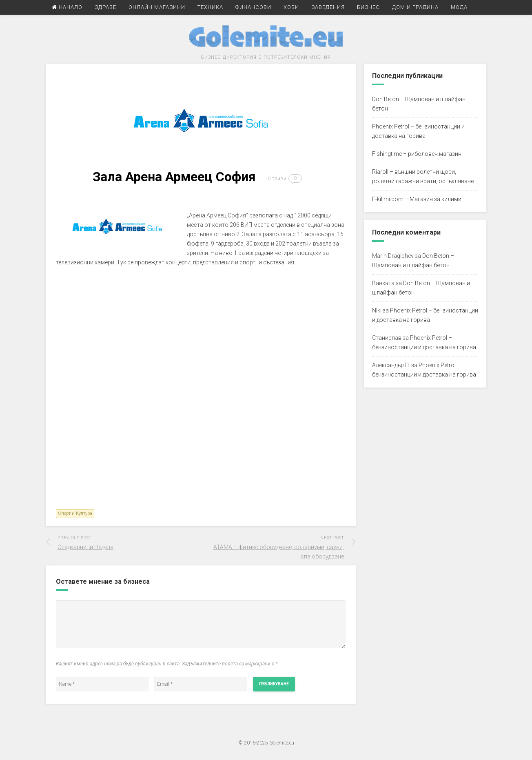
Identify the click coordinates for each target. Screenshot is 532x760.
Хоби (291, 7)
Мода (459, 7)
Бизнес (368, 7)
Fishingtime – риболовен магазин (417, 154)
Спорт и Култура (75, 513)
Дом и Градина (415, 7)
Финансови (253, 7)
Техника (210, 7)
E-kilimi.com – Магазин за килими (417, 199)
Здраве (105, 7)
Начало (67, 7)
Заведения (328, 7)
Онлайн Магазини (157, 7)
